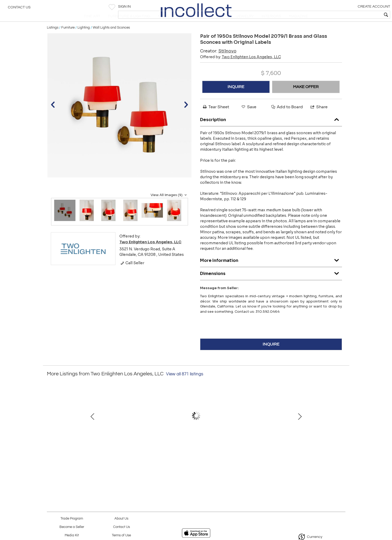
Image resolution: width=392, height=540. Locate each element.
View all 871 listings (185, 386)
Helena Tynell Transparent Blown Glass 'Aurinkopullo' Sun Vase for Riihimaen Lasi (85, 457)
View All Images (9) (169, 207)
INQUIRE (236, 99)
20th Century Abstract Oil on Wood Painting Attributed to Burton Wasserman (250, 457)
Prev (51, 431)
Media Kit (72, 535)
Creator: (218, 63)
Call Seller (132, 275)
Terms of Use (121, 535)
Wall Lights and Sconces (111, 40)
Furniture (68, 40)
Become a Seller (72, 527)
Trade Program (72, 519)
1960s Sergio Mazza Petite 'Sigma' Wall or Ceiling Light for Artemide (305, 457)
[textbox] (350, 15)
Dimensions (271, 285)
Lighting (84, 40)
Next (341, 431)
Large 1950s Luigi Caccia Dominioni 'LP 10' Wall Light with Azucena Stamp (195, 457)
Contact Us (19, 9)
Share (319, 119)
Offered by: (241, 69)
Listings (53, 40)
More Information (271, 272)
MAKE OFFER (306, 99)
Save (249, 119)
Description (271, 131)
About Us (121, 519)
